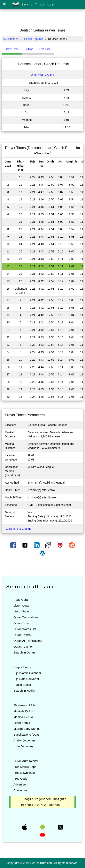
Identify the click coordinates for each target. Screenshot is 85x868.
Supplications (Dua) (26, 735)
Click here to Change (19, 529)
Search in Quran (24, 652)
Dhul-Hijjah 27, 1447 (43, 75)
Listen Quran (22, 605)
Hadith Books (22, 685)
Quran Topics (22, 635)
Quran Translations (26, 617)
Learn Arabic (22, 723)
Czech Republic (34, 39)
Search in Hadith (24, 691)
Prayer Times (22, 667)
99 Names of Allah (25, 705)
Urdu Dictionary (23, 746)
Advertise (20, 784)
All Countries (11, 39)
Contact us (20, 790)
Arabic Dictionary (24, 740)
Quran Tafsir (21, 623)
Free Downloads (24, 773)
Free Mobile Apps (25, 767)
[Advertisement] (42, 18)
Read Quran (21, 600)
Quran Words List (25, 629)
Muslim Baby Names (27, 729)
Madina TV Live (24, 717)
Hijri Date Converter (26, 679)
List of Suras (22, 611)
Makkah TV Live (24, 711)
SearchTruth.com (34, 5)
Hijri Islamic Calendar (27, 673)
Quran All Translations (28, 641)
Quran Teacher (23, 647)
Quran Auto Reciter (26, 761)
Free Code (20, 779)
